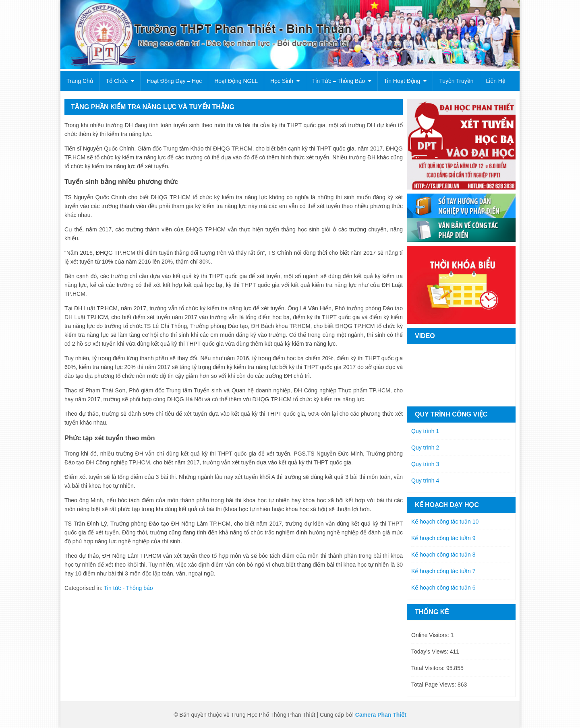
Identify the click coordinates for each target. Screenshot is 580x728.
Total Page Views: (434, 685)
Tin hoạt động (402, 81)
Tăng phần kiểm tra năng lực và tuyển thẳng (153, 107)
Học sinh (282, 81)
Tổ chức (117, 81)
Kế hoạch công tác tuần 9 (443, 538)
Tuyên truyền (456, 81)
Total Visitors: (429, 668)
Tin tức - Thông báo (128, 588)
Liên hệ (496, 81)
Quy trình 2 (425, 448)
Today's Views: (431, 652)
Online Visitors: (431, 635)
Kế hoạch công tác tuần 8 (443, 555)
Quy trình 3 (425, 464)
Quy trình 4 (425, 481)
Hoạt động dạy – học (174, 81)
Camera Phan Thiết (381, 715)
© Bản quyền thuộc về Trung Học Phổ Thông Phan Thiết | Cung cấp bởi (264, 715)
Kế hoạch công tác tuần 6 (443, 588)
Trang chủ (80, 81)
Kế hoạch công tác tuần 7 (443, 571)
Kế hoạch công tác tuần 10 (445, 522)
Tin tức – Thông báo (339, 81)
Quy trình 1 (425, 431)
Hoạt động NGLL (236, 81)
